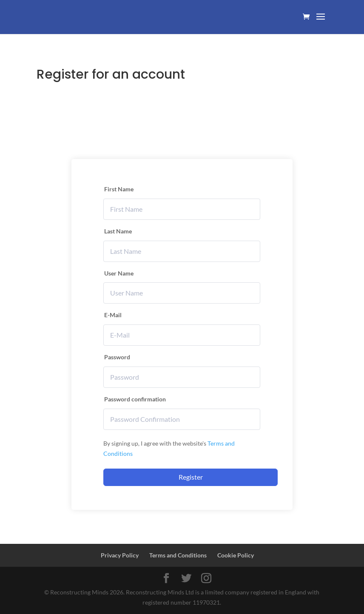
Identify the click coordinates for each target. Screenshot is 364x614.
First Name (119, 189)
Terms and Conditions (178, 555)
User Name (119, 273)
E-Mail (113, 315)
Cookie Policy (236, 555)
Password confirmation (135, 399)
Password (117, 357)
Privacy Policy (120, 555)
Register (191, 477)
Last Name (118, 231)
